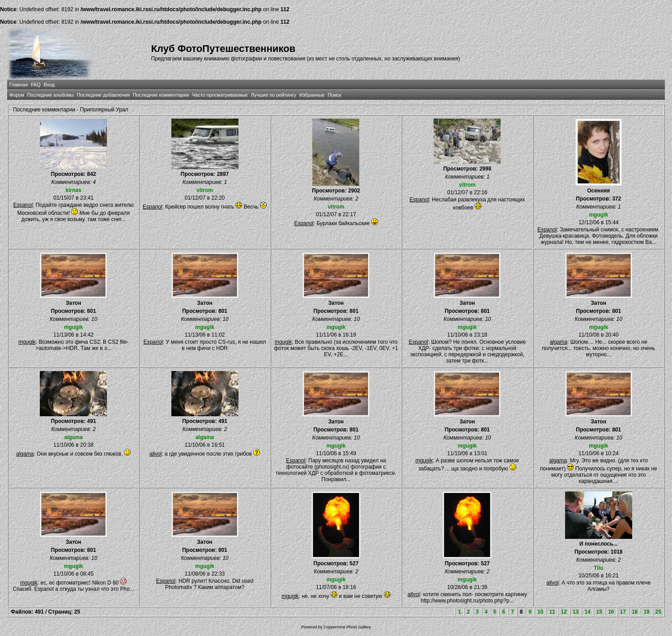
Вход (49, 85)
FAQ (36, 85)
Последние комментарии (161, 95)
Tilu (598, 568)
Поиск (334, 95)
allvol (155, 454)
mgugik (598, 215)
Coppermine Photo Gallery (347, 627)
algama (559, 342)
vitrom (205, 190)
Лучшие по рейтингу (274, 95)
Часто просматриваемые (220, 95)
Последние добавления (103, 95)
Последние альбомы (51, 95)
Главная (19, 85)
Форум (17, 95)
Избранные (312, 95)
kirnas (74, 190)
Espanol (23, 205)
